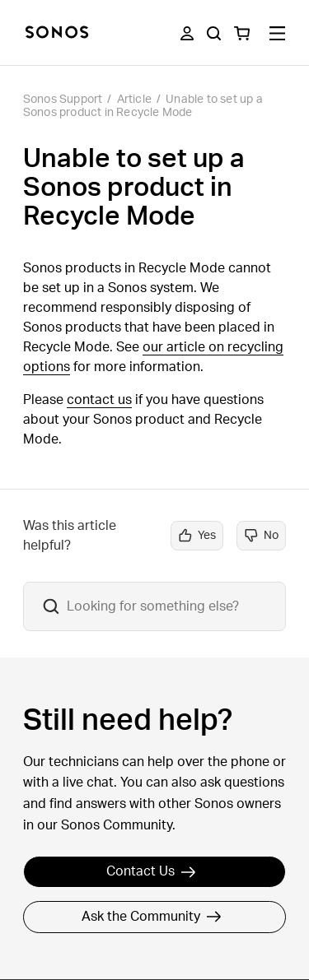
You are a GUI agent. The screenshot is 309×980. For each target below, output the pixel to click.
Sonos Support (63, 100)
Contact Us (151, 871)
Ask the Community (152, 917)
